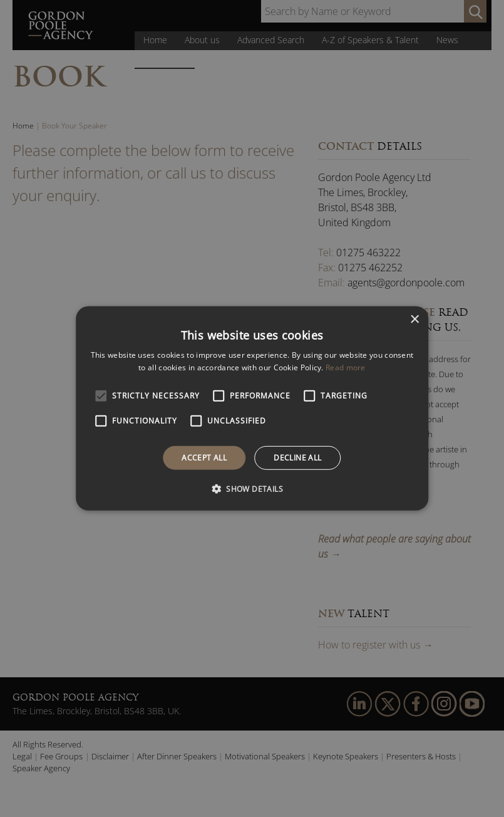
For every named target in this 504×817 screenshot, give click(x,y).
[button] (252, 489)
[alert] (252, 408)
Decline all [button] (297, 458)
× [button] (414, 320)
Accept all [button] (204, 458)
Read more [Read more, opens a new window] (346, 367)
